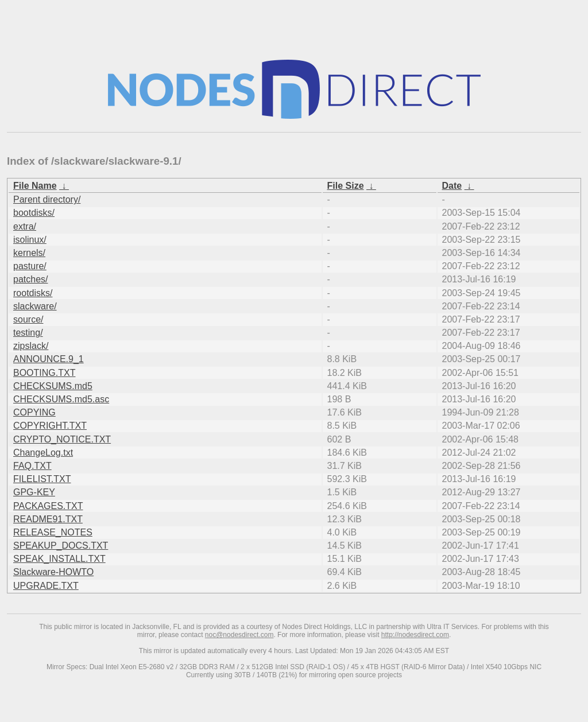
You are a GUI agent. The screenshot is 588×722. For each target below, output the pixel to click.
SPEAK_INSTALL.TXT (59, 559)
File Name (35, 186)
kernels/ (29, 253)
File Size (346, 186)
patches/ (30, 279)
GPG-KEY (34, 492)
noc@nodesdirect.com (239, 635)
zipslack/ (31, 346)
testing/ (28, 333)
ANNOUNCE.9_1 (49, 359)
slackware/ (35, 306)
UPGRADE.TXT (46, 586)
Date (452, 186)
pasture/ (30, 266)
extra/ (25, 226)
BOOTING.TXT (44, 373)
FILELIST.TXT (42, 479)
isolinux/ (30, 240)
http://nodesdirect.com (415, 635)
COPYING (34, 412)
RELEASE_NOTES (53, 532)
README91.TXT (48, 519)
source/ (28, 319)
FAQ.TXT (32, 466)
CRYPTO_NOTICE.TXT (62, 439)
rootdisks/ (33, 293)
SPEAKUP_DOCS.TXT (61, 546)
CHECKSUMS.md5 (53, 386)
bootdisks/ (34, 213)
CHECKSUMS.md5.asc (61, 399)
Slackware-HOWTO (53, 572)
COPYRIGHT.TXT (50, 426)
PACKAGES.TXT (48, 506)
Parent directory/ (47, 199)
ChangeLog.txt (43, 453)
